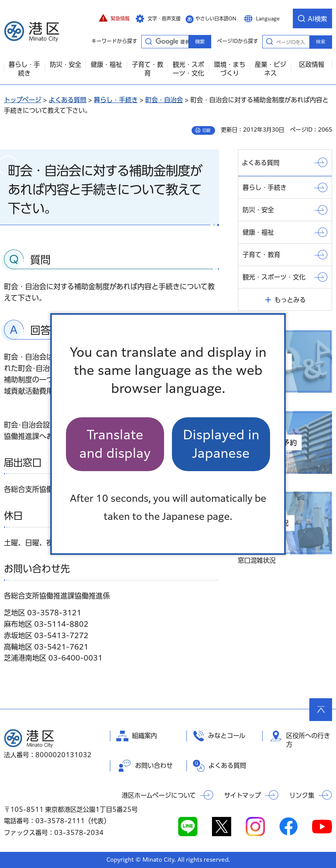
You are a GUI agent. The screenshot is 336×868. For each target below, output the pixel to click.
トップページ (23, 100)
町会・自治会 (164, 100)
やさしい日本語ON (216, 18)
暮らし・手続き (116, 100)
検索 (321, 42)
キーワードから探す (148, 41)
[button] (114, 18)
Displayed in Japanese (221, 444)
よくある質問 (68, 100)
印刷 (206, 130)
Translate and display (115, 444)
